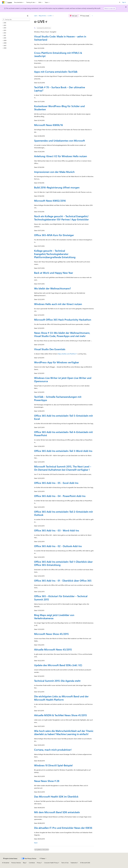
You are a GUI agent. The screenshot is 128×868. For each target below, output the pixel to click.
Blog (24, 863)
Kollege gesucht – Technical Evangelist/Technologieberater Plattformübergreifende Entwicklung (55, 254)
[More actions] (92, 16)
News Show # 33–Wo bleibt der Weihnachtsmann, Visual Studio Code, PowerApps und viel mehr (62, 334)
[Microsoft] (3, 2)
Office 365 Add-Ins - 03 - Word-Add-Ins (57, 530)
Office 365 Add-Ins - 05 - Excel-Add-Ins (56, 483)
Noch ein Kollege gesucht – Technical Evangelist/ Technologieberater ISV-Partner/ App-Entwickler (61, 218)
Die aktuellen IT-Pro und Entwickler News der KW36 (63, 828)
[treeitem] (16, 23)
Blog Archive (42, 16)
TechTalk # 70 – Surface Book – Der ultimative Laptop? (60, 89)
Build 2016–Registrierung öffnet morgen (57, 187)
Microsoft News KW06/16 (49, 125)
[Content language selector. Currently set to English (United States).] (10, 858)
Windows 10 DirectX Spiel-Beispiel (53, 765)
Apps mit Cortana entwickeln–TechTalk (56, 72)
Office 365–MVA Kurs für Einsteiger (54, 235)
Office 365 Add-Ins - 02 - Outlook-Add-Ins (58, 546)
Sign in (124, 2)
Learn (36, 16)
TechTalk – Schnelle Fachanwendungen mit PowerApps (58, 398)
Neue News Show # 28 (47, 781)
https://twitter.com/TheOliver (67, 354)
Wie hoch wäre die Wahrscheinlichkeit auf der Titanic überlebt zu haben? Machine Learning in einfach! (64, 732)
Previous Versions (16, 863)
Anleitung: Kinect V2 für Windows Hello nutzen (61, 156)
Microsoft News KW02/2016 (50, 201)
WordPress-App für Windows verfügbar (57, 362)
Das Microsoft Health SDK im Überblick (56, 796)
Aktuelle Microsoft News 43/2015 (53, 649)
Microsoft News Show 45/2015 (51, 634)
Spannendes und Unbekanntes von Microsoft (60, 141)
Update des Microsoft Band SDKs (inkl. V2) (58, 665)
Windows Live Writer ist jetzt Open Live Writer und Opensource (63, 379)
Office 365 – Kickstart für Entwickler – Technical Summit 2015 (61, 598)
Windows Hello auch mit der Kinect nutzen (58, 304)
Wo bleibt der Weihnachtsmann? (52, 288)
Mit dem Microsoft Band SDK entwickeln (57, 812)
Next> (36, 843)
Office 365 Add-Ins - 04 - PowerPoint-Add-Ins (60, 496)
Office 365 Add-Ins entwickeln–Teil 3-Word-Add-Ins (63, 451)
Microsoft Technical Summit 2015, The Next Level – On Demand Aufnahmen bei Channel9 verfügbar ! (63, 468)
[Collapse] (28, 16)
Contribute (32, 863)
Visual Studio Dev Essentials (50, 349)
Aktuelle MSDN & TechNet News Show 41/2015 (60, 715)
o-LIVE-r (50, 16)
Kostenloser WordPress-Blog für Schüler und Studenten (59, 108)
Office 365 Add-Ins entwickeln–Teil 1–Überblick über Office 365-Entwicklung (63, 563)
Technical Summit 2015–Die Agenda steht (57, 681)
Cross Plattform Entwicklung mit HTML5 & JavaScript (58, 54)
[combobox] (16, 19)
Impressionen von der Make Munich (54, 172)
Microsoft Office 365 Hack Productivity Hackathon (63, 320)
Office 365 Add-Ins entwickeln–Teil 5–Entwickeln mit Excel (63, 417)
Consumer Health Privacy (51, 863)
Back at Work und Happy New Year (54, 273)
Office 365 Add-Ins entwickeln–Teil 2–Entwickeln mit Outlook (63, 513)
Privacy (39, 863)
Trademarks (74, 863)
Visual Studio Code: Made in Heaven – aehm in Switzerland (60, 38)
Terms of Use (65, 863)
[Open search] (120, 2)
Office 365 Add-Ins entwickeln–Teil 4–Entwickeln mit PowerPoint (63, 434)
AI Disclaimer (6, 863)
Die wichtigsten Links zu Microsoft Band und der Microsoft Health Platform (61, 698)
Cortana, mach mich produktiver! (53, 750)
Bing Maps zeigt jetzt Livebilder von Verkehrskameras (54, 617)
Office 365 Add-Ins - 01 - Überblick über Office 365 (63, 581)
